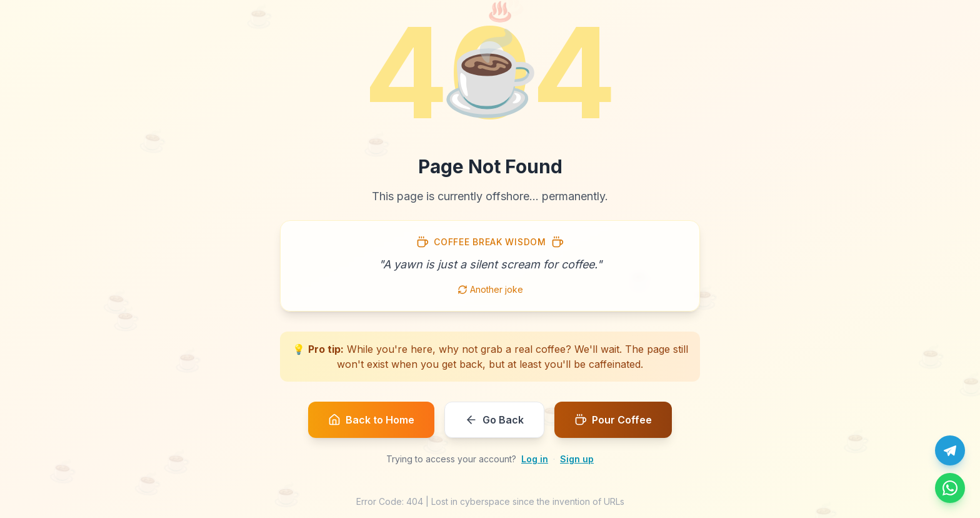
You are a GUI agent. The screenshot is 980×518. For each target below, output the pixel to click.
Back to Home (371, 420)
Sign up (577, 459)
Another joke (490, 289)
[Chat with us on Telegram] (950, 450)
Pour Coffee (613, 420)
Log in (535, 459)
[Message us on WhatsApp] (950, 488)
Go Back (494, 420)
